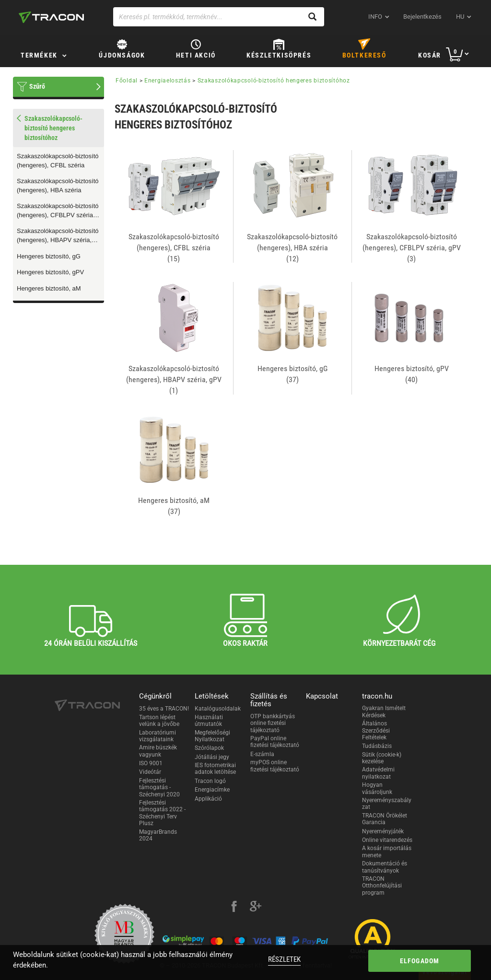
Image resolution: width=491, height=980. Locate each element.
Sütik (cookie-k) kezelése (382, 758)
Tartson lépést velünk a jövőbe (159, 721)
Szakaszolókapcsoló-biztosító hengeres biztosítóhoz (274, 81)
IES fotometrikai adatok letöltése (215, 769)
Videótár (150, 772)
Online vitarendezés (387, 840)
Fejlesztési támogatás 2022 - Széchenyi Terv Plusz (162, 813)
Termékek (39, 55)
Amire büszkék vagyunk (158, 751)
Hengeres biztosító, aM (49, 288)
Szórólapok (209, 748)
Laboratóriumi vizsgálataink (158, 736)
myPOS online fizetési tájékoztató (275, 766)
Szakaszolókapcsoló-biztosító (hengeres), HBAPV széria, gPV (58, 236)
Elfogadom (420, 961)
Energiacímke (212, 790)
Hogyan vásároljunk (377, 788)
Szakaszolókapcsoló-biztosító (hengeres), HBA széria (58, 186)
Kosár (430, 55)
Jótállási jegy (212, 757)
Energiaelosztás (168, 81)
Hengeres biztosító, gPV (50, 272)
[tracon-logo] (51, 17)
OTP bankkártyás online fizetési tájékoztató (273, 723)
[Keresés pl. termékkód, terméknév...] (219, 17)
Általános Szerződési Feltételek (376, 730)
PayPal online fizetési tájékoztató (275, 742)
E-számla (262, 754)
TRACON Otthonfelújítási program (382, 886)
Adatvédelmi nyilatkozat (378, 773)
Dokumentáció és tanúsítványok (385, 867)
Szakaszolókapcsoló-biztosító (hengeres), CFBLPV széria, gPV (58, 211)
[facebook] (234, 908)
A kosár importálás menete (387, 852)
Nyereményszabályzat (387, 804)
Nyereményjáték (383, 831)
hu (460, 17)
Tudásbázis (377, 746)
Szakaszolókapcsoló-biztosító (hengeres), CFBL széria (58, 161)
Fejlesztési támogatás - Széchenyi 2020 (159, 787)
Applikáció (208, 799)
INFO (375, 17)
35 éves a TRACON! (164, 709)
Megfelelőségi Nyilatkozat (212, 736)
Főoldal (127, 81)
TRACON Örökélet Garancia (385, 819)
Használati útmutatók (209, 721)
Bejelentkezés (422, 17)
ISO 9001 (151, 763)
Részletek (284, 959)
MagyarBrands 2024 (158, 835)
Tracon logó (210, 781)
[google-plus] (256, 908)
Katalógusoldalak (218, 709)
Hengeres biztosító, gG (49, 256)
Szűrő (37, 86)
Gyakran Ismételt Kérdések (384, 712)
